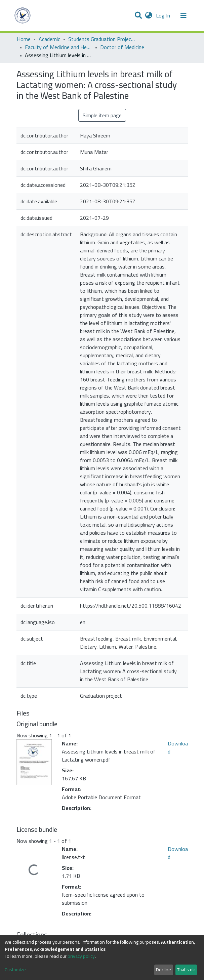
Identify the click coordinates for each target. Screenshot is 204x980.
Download (178, 747)
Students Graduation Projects (102, 39)
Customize (15, 970)
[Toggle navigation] (183, 15)
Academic (49, 39)
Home (24, 39)
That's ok (186, 970)
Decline (164, 970)
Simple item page (102, 115)
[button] (149, 15)
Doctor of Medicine (122, 47)
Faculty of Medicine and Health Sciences (58, 47)
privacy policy (81, 956)
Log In (164, 15)
